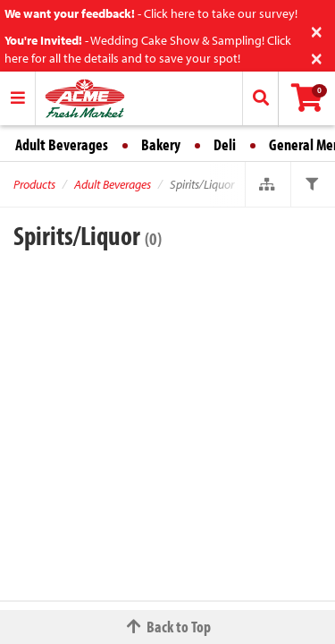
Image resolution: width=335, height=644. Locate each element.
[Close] (317, 30)
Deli (225, 144)
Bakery (161, 144)
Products (34, 184)
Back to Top (168, 627)
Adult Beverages (62, 144)
